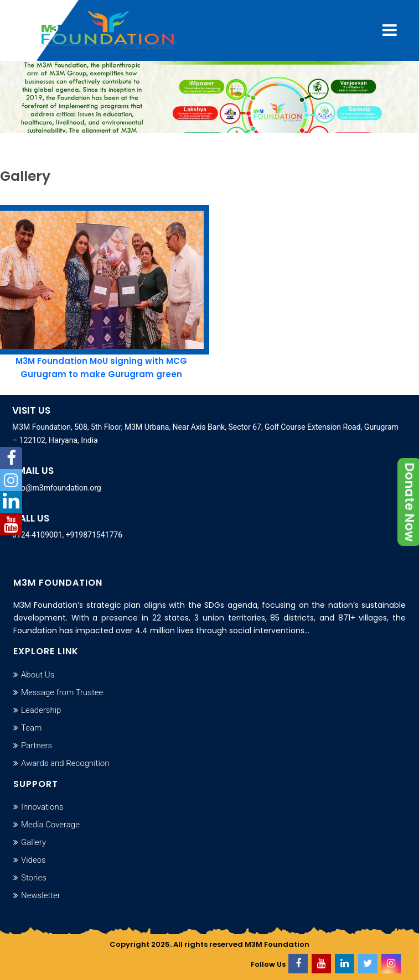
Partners (37, 746)
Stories (34, 878)
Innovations (42, 807)
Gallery (33, 842)
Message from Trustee (62, 692)
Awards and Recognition (65, 763)
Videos (33, 860)
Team (31, 728)
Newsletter (41, 895)
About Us (38, 675)
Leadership (41, 710)
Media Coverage (50, 825)
